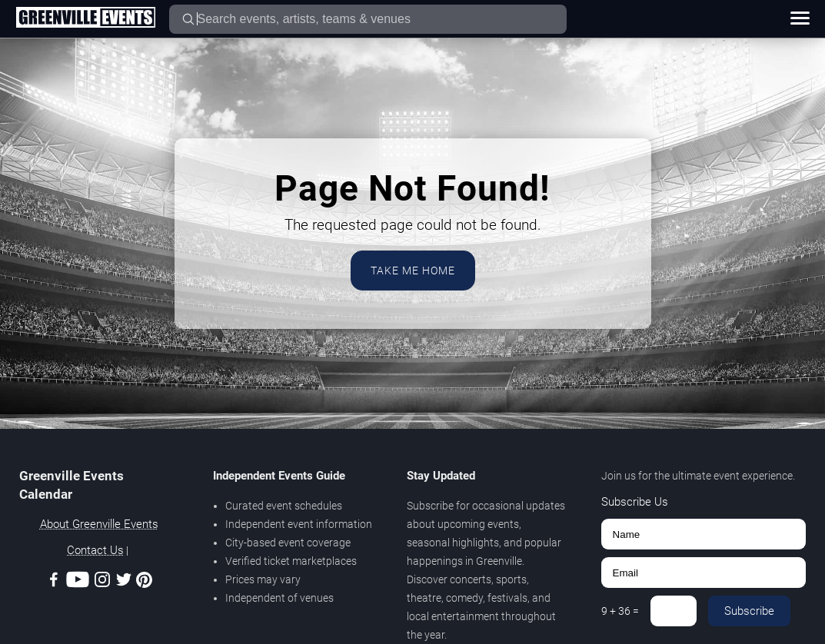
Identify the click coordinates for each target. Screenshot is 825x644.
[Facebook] (54, 582)
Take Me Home (413, 271)
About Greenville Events (99, 524)
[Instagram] (102, 582)
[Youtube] (78, 582)
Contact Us (95, 550)
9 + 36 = (620, 611)
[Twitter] (124, 582)
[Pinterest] (144, 583)
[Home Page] (85, 18)
